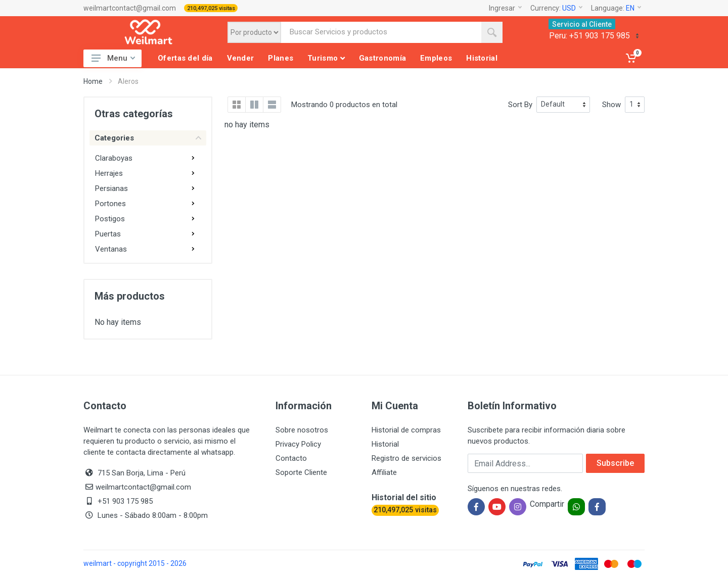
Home (93, 81)
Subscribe (615, 463)
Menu (113, 58)
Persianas (111, 188)
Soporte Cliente (301, 472)
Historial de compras (406, 430)
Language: (616, 8)
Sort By (520, 105)
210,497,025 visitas (211, 8)
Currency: (556, 8)
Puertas (108, 234)
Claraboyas (114, 158)
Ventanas (111, 249)
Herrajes (109, 173)
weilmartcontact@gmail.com (130, 8)
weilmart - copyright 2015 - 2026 (135, 563)
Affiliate (384, 472)
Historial (385, 444)
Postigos (110, 219)
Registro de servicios (406, 458)
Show (611, 105)
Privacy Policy (298, 444)
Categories (148, 138)
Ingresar (505, 8)
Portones (110, 204)
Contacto (291, 458)
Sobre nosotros (302, 430)
